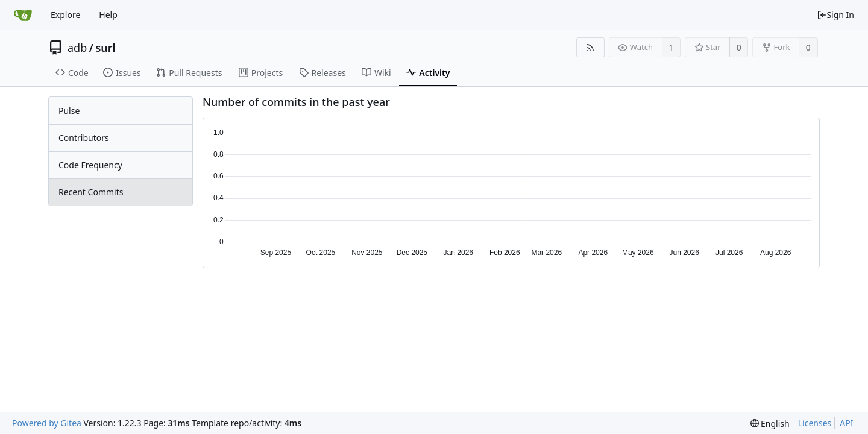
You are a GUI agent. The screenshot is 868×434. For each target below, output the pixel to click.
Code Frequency (90, 165)
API (846, 423)
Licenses (815, 423)
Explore (65, 15)
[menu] (770, 423)
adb (77, 48)
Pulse (69, 111)
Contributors (84, 138)
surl (105, 48)
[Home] (23, 15)
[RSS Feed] (590, 47)
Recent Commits (91, 192)
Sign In (835, 15)
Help (108, 15)
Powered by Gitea (47, 423)
